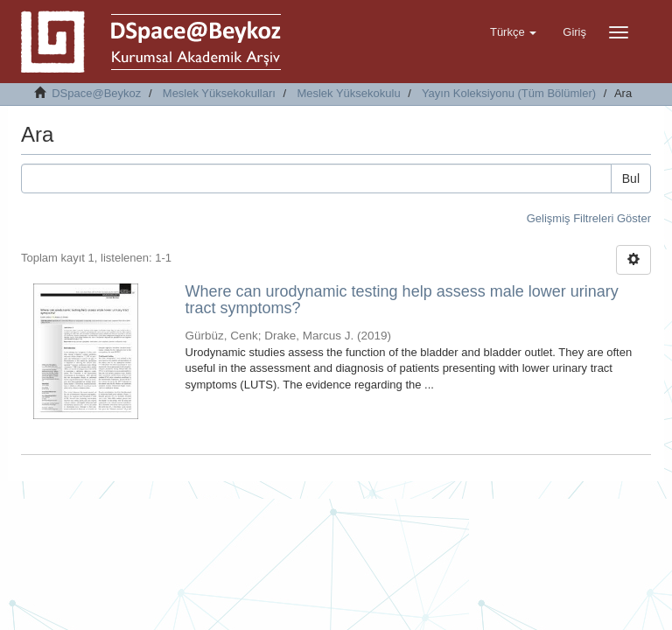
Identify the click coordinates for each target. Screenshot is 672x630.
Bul (631, 178)
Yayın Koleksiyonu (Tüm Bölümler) (509, 93)
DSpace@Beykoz (96, 93)
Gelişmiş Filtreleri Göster (589, 218)
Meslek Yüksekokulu (348, 93)
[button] (513, 32)
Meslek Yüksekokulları (219, 93)
